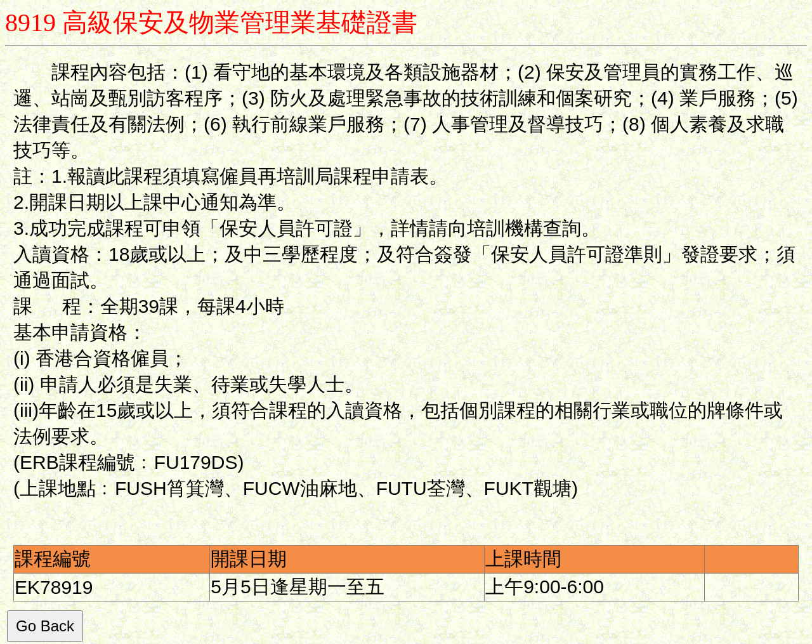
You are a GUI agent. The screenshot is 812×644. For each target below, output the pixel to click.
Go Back (45, 626)
